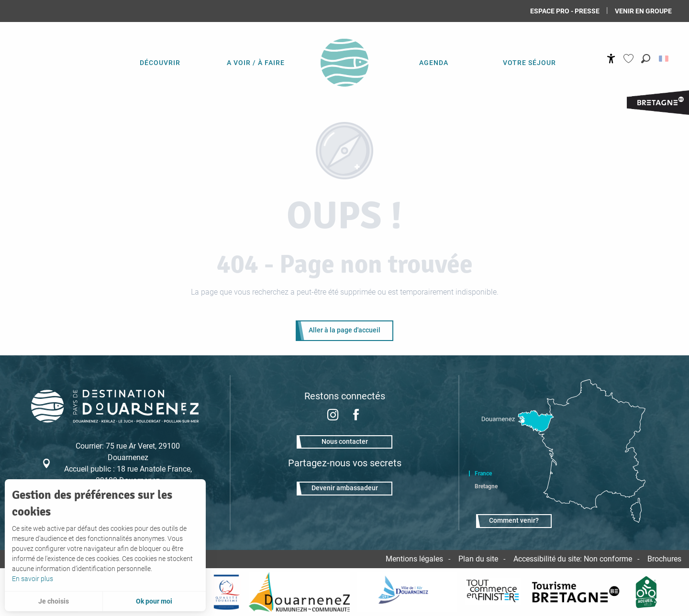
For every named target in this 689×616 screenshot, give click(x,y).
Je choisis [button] (54, 601)
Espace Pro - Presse (565, 11)
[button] (646, 59)
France (483, 473)
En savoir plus (33, 579)
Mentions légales (414, 559)
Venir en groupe (643, 11)
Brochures (664, 559)
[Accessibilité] (611, 59)
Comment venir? (514, 521)
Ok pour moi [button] (154, 601)
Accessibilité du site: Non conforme (573, 559)
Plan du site (478, 559)
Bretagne (486, 486)
